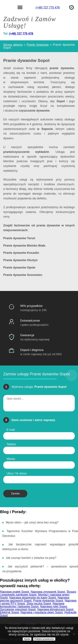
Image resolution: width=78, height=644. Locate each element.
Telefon (11, 444)
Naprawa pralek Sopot (14, 592)
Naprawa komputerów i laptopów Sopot (32, 605)
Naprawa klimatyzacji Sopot (55, 609)
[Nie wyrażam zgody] (74, 634)
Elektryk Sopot (9, 612)
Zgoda (27, 639)
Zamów (15, 494)
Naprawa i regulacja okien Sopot (42, 612)
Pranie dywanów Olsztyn (20, 260)
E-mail (11, 430)
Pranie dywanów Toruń (19, 238)
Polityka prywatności (44, 639)
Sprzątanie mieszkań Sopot (18, 609)
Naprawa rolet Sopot (53, 606)
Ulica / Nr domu (17, 473)
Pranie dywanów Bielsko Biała (24, 246)
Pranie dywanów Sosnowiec (23, 275)
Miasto (11, 459)
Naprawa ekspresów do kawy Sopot (33, 598)
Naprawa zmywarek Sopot (48, 592)
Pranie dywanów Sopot (48, 601)
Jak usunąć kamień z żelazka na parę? (31, 558)
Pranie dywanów (38, 45)
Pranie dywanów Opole (19, 268)
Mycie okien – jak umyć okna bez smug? (32, 522)
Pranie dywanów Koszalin (21, 253)
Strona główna (13, 45)
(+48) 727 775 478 (48, 8)
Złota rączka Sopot (39, 604)
